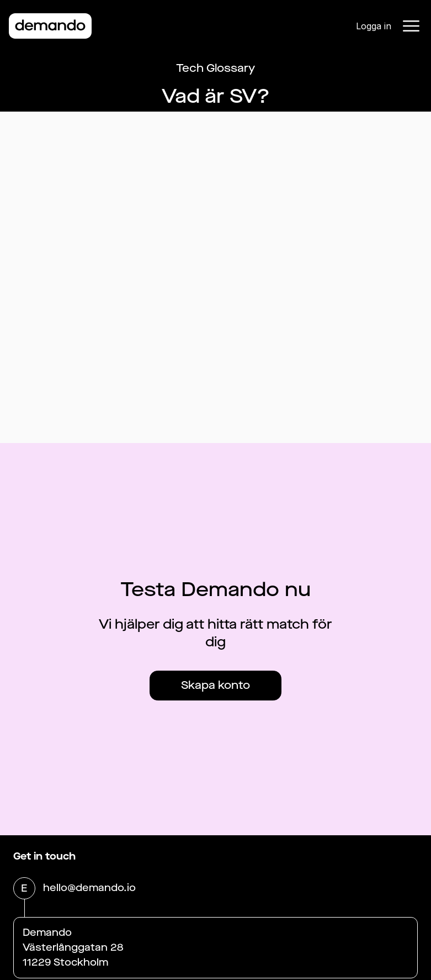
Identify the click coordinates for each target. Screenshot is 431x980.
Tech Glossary (215, 68)
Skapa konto (215, 685)
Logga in (374, 26)
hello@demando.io (89, 889)
